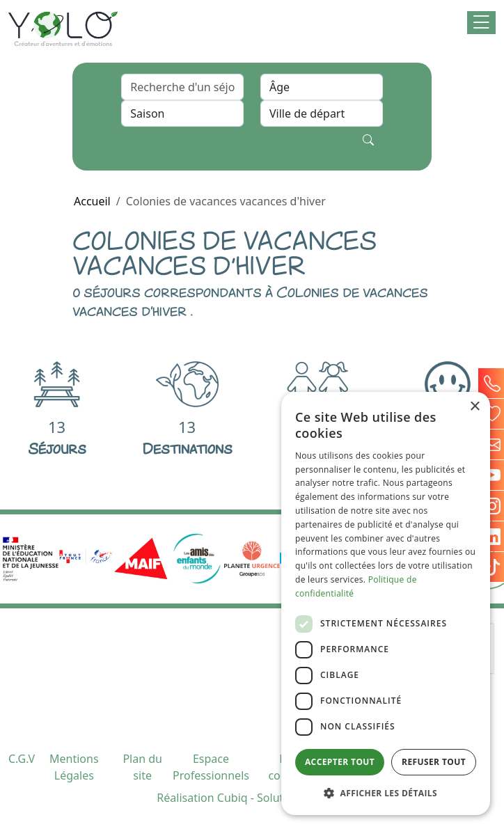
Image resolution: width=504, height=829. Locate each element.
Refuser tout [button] (434, 762)
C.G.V (22, 759)
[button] (481, 23)
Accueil (92, 201)
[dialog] (386, 603)
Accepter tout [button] (340, 762)
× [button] (474, 407)
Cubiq (233, 798)
